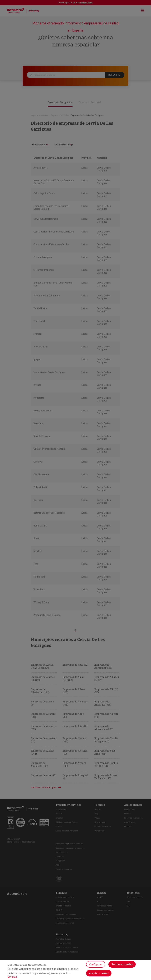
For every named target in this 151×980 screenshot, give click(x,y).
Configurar (96, 964)
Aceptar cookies (99, 973)
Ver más (12, 977)
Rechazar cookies (122, 964)
